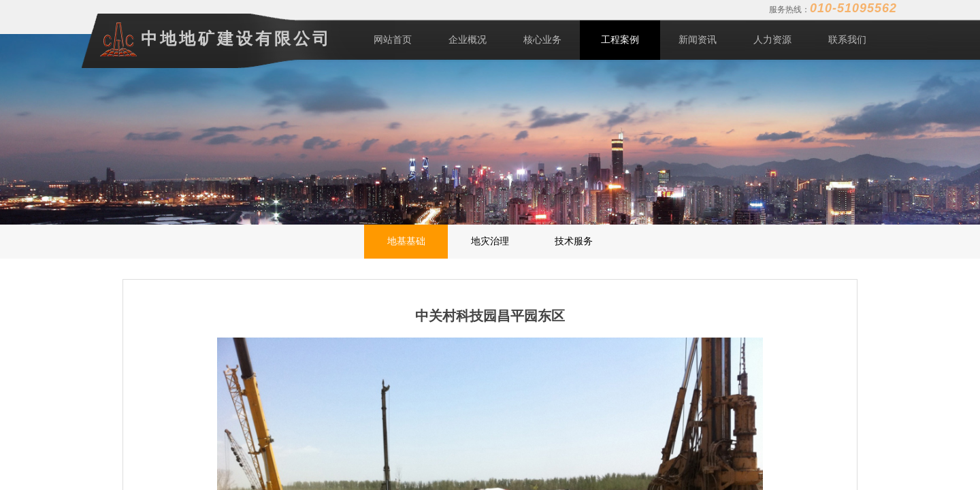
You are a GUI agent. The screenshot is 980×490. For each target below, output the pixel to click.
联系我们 (847, 40)
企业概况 (468, 40)
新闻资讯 (698, 40)
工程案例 (620, 40)
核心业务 (542, 40)
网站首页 (393, 40)
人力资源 (772, 40)
